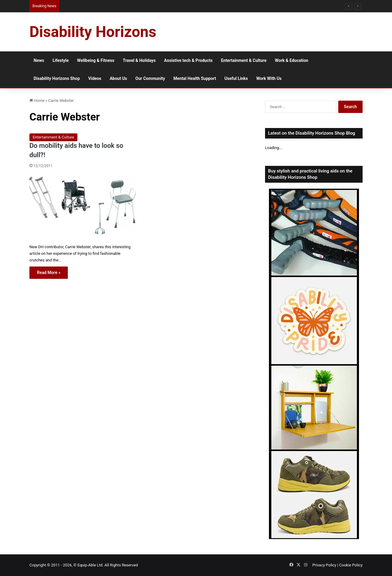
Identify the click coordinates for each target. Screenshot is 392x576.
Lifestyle (61, 60)
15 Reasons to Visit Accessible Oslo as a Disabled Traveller (108, 6)
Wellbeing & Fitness (96, 60)
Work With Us (269, 78)
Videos (95, 78)
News (39, 60)
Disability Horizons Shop (57, 78)
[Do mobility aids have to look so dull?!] (83, 207)
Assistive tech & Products (188, 60)
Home (37, 101)
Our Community (150, 78)
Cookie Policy (351, 565)
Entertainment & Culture (244, 60)
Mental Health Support (195, 78)
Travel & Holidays (139, 60)
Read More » (49, 273)
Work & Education (292, 60)
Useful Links (236, 78)
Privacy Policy (324, 565)
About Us (118, 78)
